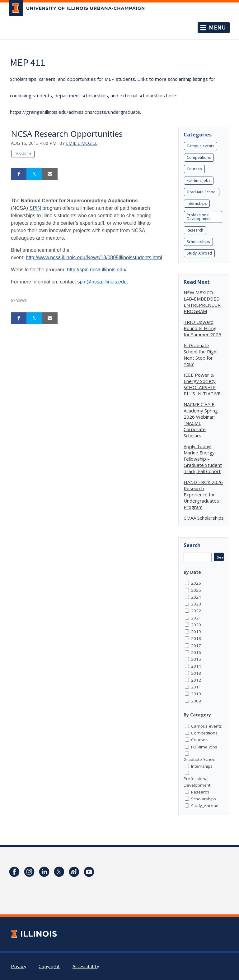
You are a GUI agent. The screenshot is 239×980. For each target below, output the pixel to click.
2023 (196, 604)
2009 (196, 701)
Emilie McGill (82, 143)
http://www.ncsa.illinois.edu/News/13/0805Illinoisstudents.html (94, 258)
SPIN (35, 208)
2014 (196, 666)
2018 (196, 638)
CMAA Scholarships (204, 518)
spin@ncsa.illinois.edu (102, 282)
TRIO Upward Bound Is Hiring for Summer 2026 (202, 328)
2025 (196, 590)
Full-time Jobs (199, 180)
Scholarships (198, 242)
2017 (196, 646)
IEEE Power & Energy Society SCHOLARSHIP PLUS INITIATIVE (202, 384)
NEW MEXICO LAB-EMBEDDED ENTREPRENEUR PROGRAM (202, 302)
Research (23, 154)
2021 (196, 618)
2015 (196, 659)
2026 (196, 583)
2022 (196, 611)
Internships (197, 203)
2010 (196, 694)
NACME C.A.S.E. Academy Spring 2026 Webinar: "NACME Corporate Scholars (201, 420)
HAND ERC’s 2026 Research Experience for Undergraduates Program (203, 495)
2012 (196, 680)
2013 (196, 673)
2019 (196, 632)
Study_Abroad (199, 253)
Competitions (199, 157)
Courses (194, 169)
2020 (196, 625)
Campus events (201, 146)
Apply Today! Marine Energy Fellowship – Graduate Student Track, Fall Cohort (203, 459)
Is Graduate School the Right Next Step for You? (201, 355)
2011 (196, 687)
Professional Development (199, 217)
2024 (196, 597)
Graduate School (202, 192)
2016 (196, 652)
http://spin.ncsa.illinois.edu (96, 270)
